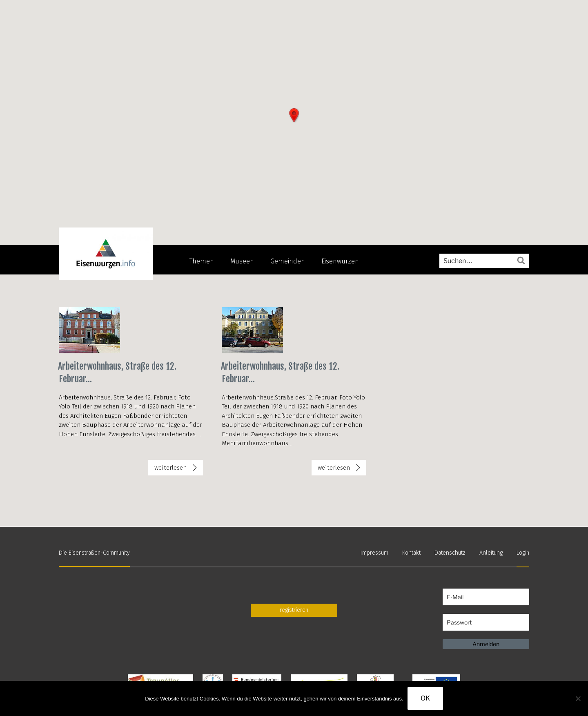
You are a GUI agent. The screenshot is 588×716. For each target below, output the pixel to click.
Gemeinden (288, 261)
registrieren (294, 610)
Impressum (377, 553)
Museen (242, 261)
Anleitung (491, 553)
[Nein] (578, 698)
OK (425, 698)
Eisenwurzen (340, 261)
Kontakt (413, 553)
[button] (294, 115)
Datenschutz (451, 553)
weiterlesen (178, 469)
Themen (202, 261)
